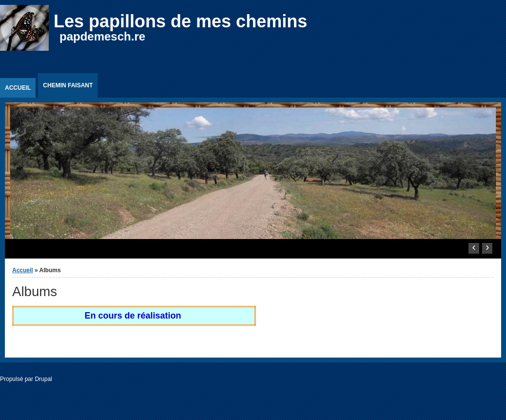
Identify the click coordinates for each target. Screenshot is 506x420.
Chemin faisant (68, 85)
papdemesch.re (102, 36)
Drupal (43, 379)
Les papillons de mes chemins (180, 21)
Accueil (18, 88)
